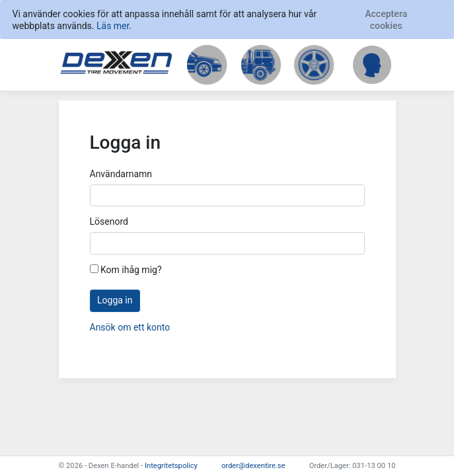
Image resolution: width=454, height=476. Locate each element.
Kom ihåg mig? (126, 270)
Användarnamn (121, 174)
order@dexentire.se (253, 466)
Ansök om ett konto (130, 327)
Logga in (115, 300)
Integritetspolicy (171, 466)
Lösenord (109, 221)
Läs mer (113, 26)
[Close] (386, 20)
